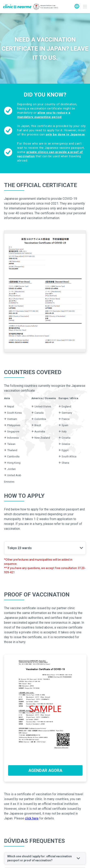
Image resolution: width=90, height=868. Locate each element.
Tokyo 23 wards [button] (19, 548)
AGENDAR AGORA (45, 770)
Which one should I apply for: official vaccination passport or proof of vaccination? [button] (40, 858)
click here (32, 818)
